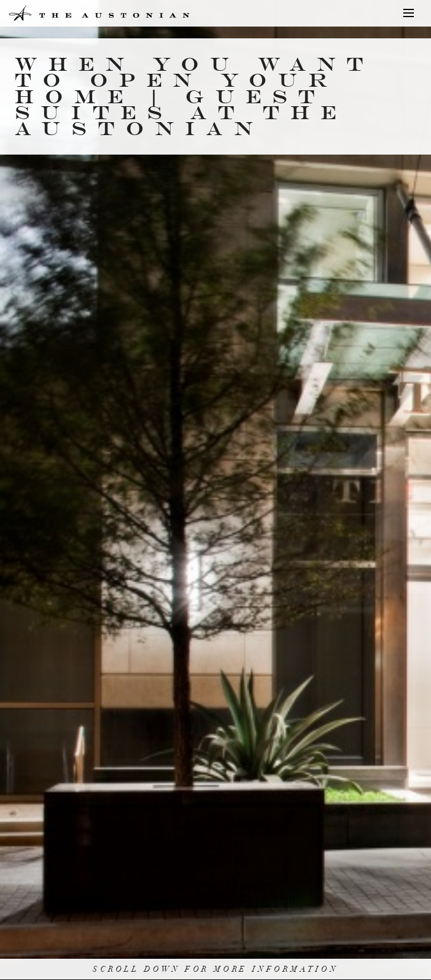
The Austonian (54, 13)
